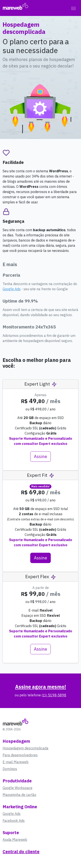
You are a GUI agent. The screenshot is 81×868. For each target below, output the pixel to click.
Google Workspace (17, 788)
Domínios (10, 769)
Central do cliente (21, 852)
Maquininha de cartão (19, 795)
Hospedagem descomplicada (25, 748)
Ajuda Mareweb (15, 840)
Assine (40, 456)
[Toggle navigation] (73, 8)
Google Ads (12, 289)
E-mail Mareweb (16, 762)
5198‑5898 (54, 695)
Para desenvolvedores (20, 755)
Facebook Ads (14, 821)
